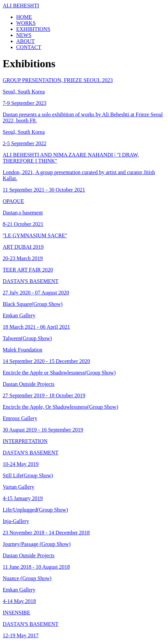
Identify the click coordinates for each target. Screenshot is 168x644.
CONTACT (29, 47)
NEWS (24, 35)
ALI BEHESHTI (21, 6)
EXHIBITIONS (33, 29)
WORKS (26, 23)
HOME (24, 17)
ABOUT (25, 41)
